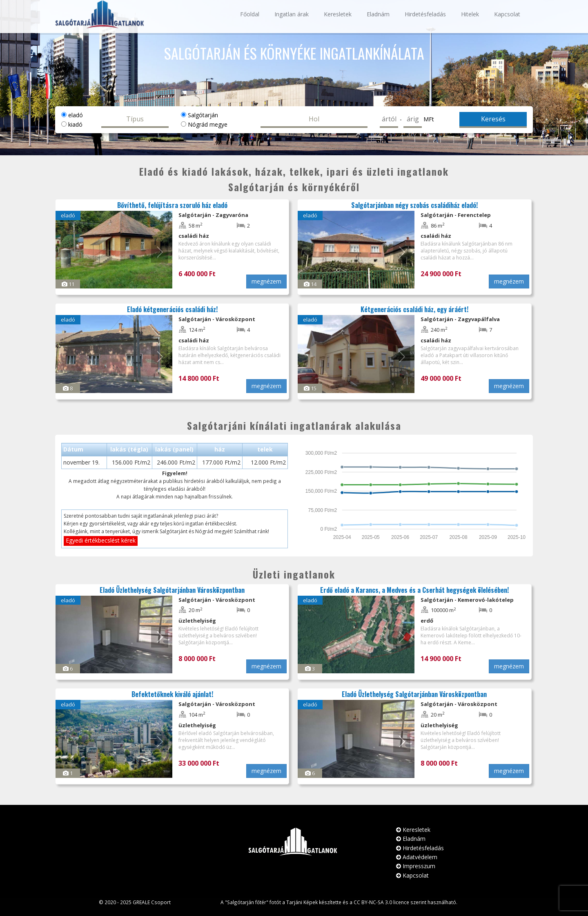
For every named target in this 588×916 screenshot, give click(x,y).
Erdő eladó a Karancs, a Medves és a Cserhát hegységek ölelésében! (414, 590)
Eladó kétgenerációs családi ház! (172, 309)
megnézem (266, 281)
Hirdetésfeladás (425, 14)
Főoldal (250, 14)
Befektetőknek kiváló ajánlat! (172, 694)
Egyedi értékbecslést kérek (101, 540)
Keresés (493, 119)
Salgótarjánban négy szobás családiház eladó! (414, 205)
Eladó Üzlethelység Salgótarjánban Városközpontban (172, 590)
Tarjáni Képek (302, 902)
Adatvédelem (417, 857)
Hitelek (470, 14)
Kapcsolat (507, 14)
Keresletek (338, 14)
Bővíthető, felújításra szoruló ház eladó (172, 205)
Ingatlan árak (292, 14)
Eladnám (378, 14)
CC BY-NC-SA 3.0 (373, 902)
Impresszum (416, 866)
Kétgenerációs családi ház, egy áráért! (414, 309)
